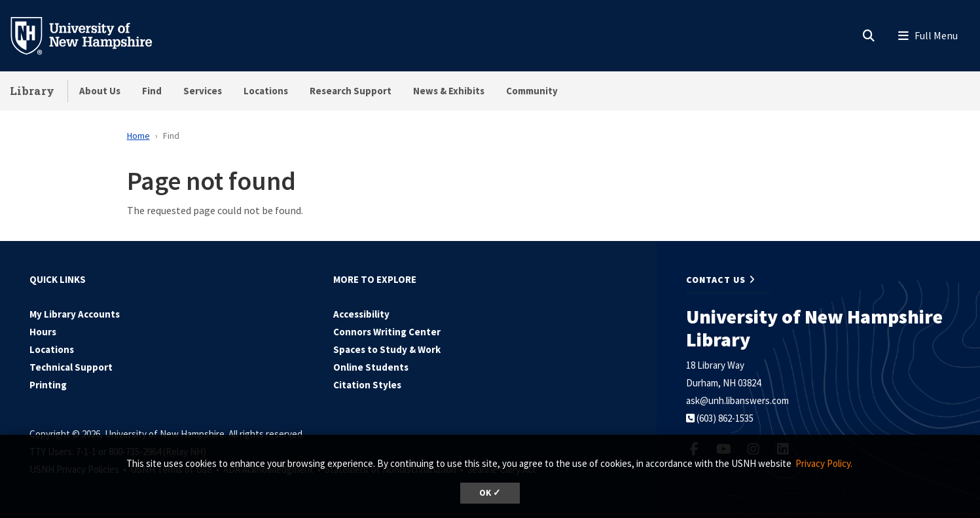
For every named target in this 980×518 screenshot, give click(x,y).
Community (532, 91)
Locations (266, 91)
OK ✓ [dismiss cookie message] (490, 493)
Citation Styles (367, 385)
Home (138, 136)
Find (152, 91)
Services (203, 91)
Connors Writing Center (387, 332)
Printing (48, 385)
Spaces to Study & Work (387, 349)
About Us (100, 91)
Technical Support (71, 367)
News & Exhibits (449, 91)
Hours (43, 332)
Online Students (371, 367)
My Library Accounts (75, 314)
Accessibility (361, 314)
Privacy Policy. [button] (824, 463)
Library (32, 91)
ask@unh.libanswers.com (737, 400)
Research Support (351, 91)
